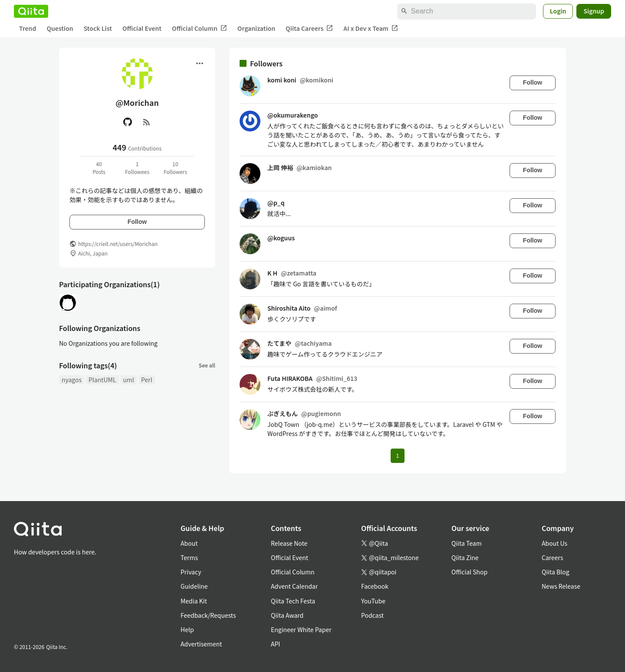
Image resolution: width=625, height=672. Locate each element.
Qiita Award (287, 615)
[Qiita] (31, 11)
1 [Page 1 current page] (397, 456)
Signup (594, 11)
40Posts (99, 168)
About (189, 543)
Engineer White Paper (301, 629)
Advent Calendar (294, 586)
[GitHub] (128, 122)
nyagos (72, 380)
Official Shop (469, 572)
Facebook (375, 586)
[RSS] (147, 122)
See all (207, 365)
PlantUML (102, 380)
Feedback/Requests (208, 615)
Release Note (289, 543)
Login (558, 11)
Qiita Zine (465, 557)
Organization (256, 28)
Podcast (372, 615)
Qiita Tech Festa (293, 601)
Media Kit (194, 601)
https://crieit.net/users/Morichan (118, 244)
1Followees (137, 168)
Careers (552, 557)
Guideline (194, 586)
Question (60, 28)
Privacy (191, 572)
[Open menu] (200, 63)
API (275, 644)
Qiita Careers (309, 28)
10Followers (175, 168)
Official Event (142, 28)
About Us (554, 543)
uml (129, 380)
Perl (147, 380)
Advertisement (201, 644)
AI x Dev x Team (371, 28)
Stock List (98, 28)
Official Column (199, 28)
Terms (189, 557)
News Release (561, 586)
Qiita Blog (556, 572)
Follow (137, 222)
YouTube (373, 601)
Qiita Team (467, 543)
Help (187, 629)
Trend (28, 28)
